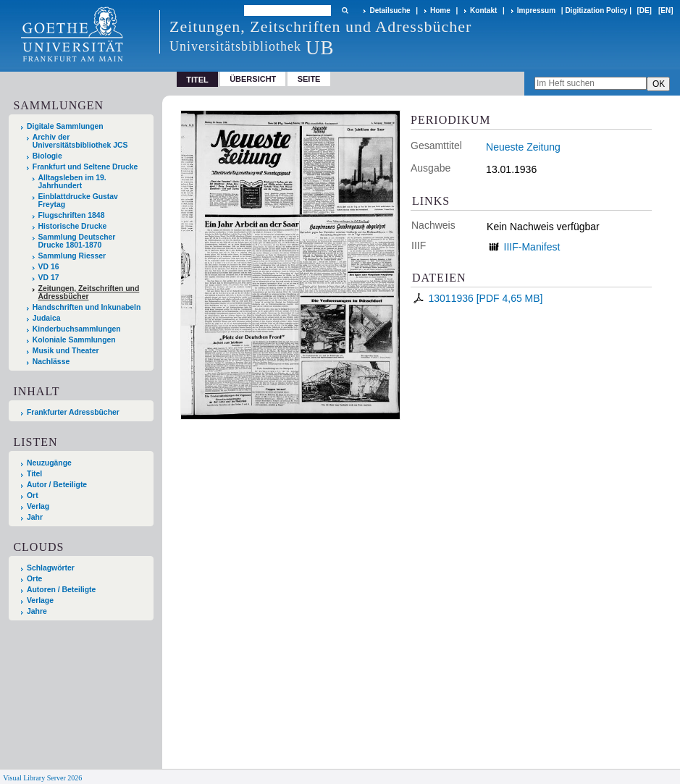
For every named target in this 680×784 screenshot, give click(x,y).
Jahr (35, 517)
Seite (309, 79)
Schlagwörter (51, 568)
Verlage (40, 600)
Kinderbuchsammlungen (77, 329)
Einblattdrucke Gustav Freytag (78, 201)
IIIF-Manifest (532, 247)
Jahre (37, 611)
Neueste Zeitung (523, 147)
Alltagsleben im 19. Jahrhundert (72, 182)
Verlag (38, 506)
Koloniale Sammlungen (74, 340)
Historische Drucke (73, 226)
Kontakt (483, 10)
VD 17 (49, 278)
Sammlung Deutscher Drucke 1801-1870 (77, 241)
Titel (34, 474)
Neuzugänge (49, 463)
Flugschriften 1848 (72, 215)
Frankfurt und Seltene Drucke (85, 167)
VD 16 (49, 267)
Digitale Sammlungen (65, 126)
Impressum (536, 10)
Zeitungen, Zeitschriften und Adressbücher (89, 292)
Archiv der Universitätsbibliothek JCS (80, 141)
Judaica (47, 318)
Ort (33, 496)
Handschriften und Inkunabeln (87, 307)
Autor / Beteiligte (57, 485)
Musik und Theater (66, 351)
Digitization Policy (596, 10)
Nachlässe (51, 362)
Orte (34, 579)
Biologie (47, 156)
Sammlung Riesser (72, 256)
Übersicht (253, 79)
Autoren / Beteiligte (61, 590)
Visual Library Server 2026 (42, 778)
